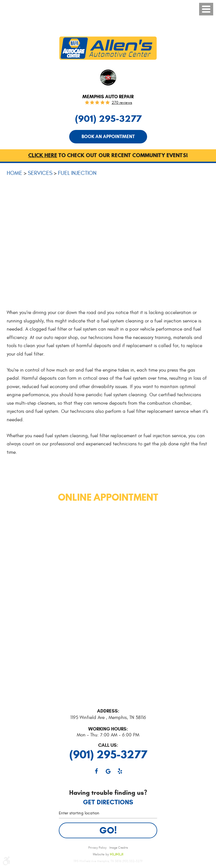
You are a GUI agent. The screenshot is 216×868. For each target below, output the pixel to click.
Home (14, 173)
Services (40, 173)
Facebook (96, 771)
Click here (43, 155)
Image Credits (119, 848)
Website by (108, 855)
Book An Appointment (108, 137)
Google (108, 771)
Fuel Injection (77, 173)
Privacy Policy (97, 848)
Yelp (120, 771)
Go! (108, 830)
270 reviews (122, 103)
